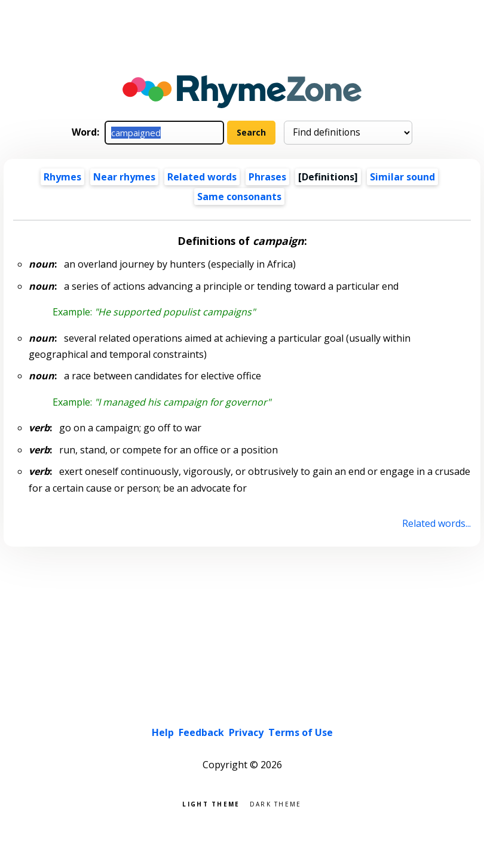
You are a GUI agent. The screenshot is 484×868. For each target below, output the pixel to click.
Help (163, 732)
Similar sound (402, 177)
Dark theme (276, 803)
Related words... (436, 523)
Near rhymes (124, 177)
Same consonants (239, 197)
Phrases (267, 177)
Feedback (201, 732)
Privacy (246, 732)
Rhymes (62, 177)
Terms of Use (301, 732)
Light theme (211, 803)
